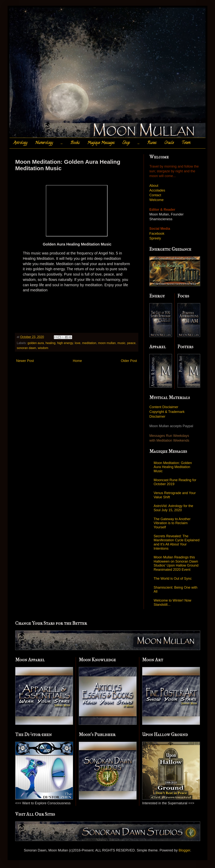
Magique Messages (101, 143)
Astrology (20, 143)
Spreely (155, 238)
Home (77, 361)
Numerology (44, 143)
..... (62, 143)
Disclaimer (157, 417)
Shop (126, 143)
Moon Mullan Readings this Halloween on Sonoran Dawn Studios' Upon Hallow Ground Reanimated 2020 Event (176, 563)
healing (50, 343)
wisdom (43, 348)
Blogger (184, 850)
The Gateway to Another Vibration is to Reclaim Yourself (172, 523)
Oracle (169, 143)
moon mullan (107, 343)
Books (75, 143)
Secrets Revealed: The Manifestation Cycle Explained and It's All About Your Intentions (177, 542)
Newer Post (25, 361)
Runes (152, 143)
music (121, 343)
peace (131, 343)
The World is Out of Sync (173, 579)
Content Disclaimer (164, 407)
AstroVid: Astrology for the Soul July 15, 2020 (174, 508)
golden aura (36, 343)
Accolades (157, 190)
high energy (65, 343)
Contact (155, 195)
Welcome (156, 200)
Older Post (129, 361)
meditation (89, 343)
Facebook (157, 234)
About (154, 186)
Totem (186, 143)
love (78, 343)
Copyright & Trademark (167, 412)
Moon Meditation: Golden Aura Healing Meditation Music (173, 467)
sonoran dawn (26, 348)
